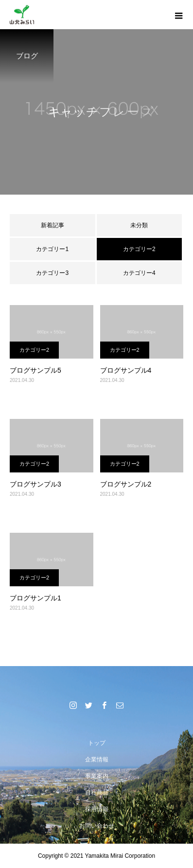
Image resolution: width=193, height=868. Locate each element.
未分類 (139, 225)
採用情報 (97, 809)
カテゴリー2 (34, 350)
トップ (97, 743)
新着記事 (53, 225)
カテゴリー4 (139, 273)
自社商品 (97, 793)
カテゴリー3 (52, 273)
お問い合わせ (97, 826)
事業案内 (97, 776)
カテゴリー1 (52, 249)
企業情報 (97, 759)
